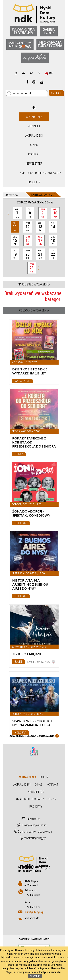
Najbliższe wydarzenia (34, 284)
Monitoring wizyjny (35, 838)
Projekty (34, 182)
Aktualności (34, 136)
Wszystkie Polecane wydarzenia (32, 736)
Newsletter (34, 164)
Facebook (28, 82)
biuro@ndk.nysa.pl (34, 912)
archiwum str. (32, 918)
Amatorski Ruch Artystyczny (35, 173)
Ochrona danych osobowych (35, 831)
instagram (34, 82)
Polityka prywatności (35, 825)
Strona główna (34, 107)
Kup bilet (34, 126)
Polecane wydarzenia (34, 310)
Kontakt (34, 154)
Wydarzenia (34, 117)
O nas (34, 145)
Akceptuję (35, 976)
